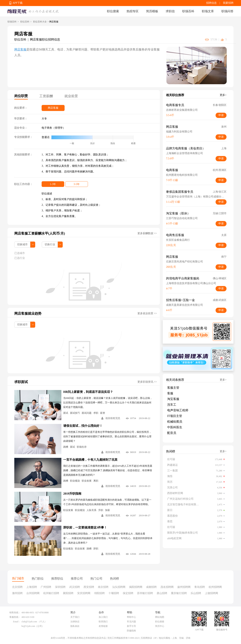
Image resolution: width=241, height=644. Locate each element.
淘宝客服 (173, 399)
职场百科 (188, 11)
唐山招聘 (162, 593)
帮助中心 (131, 617)
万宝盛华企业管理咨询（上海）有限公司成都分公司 (196, 197)
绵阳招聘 (99, 593)
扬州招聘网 (184, 587)
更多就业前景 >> (147, 313)
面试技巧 (75, 413)
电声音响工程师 (178, 410)
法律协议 (75, 622)
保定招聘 (128, 593)
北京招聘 (17, 587)
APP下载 (18, 3)
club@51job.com (29, 622)
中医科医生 (175, 427)
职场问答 (227, 11)
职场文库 (208, 11)
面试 (66, 413)
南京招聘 (103, 587)
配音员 (172, 433)
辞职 (96, 549)
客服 (170, 393)
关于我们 (75, 617)
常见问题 (131, 622)
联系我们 (103, 622)
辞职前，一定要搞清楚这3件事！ (85, 527)
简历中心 (160, 626)
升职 (101, 510)
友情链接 (103, 626)
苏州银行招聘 (145, 593)
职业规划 (75, 481)
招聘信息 (211, 3)
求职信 (170, 11)
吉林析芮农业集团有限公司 (182, 110)
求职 (96, 413)
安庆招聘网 (84, 593)
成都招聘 (151, 587)
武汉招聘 (75, 587)
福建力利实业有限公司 (179, 132)
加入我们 (103, 617)
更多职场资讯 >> (147, 382)
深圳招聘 (60, 587)
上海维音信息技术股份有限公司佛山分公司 (191, 283)
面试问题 (87, 413)
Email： (17, 622)
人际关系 (92, 510)
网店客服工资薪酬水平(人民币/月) (40, 233)
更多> (223, 95)
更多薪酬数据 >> (147, 233)
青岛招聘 (200, 587)
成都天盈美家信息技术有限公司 (185, 305)
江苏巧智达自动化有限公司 (182, 218)
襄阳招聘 (68, 593)
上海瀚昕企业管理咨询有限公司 (185, 153)
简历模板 (152, 11)
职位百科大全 (40, 22)
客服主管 (173, 388)
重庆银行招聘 (179, 593)
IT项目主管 (175, 416)
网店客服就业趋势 (28, 314)
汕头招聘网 (119, 587)
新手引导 (131, 626)
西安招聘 (89, 587)
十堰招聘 (114, 593)
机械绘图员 (175, 422)
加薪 (108, 510)
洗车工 (172, 405)
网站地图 (160, 617)
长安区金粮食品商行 (178, 240)
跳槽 (66, 447)
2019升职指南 (72, 494)
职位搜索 (113, 11)
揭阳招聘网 (136, 587)
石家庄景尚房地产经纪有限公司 (185, 262)
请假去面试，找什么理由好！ (83, 426)
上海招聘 (32, 587)
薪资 (103, 413)
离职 (96, 481)
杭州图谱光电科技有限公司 (182, 175)
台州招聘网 (33, 593)
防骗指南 (131, 631)
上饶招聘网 (211, 593)
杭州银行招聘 (51, 593)
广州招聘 (46, 587)
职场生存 (82, 447)
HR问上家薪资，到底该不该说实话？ (88, 392)
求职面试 (21, 382)
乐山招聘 (196, 593)
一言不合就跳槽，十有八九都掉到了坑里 (90, 460)
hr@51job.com (28, 626)
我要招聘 (228, 3)
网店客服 (20, 49)
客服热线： (15, 617)
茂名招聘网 (167, 587)
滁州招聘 (17, 593)
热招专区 (133, 11)
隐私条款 (75, 626)
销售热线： (15, 613)
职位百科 (25, 22)
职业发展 (87, 481)
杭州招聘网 (215, 587)
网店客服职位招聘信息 (45, 39)
